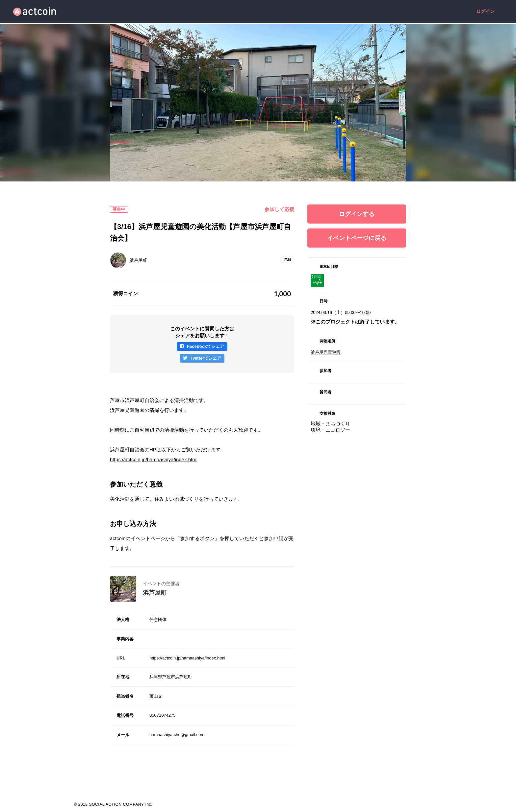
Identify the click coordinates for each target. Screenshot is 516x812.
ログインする (357, 214)
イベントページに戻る (357, 238)
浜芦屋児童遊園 (326, 352)
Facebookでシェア (206, 346)
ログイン (485, 12)
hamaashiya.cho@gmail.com (177, 735)
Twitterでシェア (206, 358)
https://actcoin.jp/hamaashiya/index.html (154, 459)
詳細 (287, 259)
